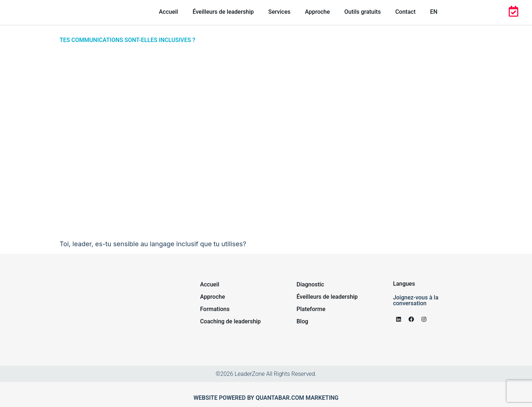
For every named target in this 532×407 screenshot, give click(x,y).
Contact (405, 12)
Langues (404, 284)
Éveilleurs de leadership (223, 12)
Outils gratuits (363, 12)
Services (279, 12)
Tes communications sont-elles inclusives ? (128, 40)
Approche (317, 12)
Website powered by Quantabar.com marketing (266, 398)
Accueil (169, 12)
